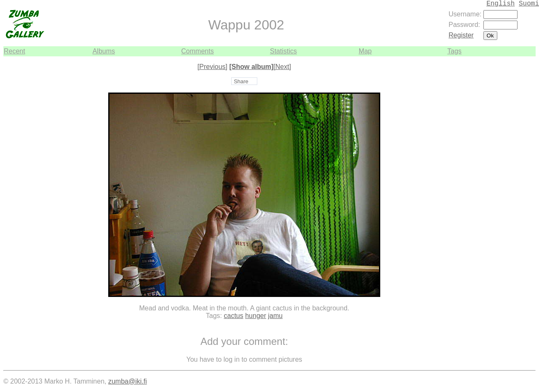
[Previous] (212, 67)
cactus (234, 316)
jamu (275, 316)
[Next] (282, 67)
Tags (454, 51)
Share (241, 81)
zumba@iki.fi (128, 381)
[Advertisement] (510, 183)
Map (365, 51)
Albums (104, 51)
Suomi (529, 4)
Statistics (283, 51)
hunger (256, 316)
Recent (15, 51)
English (500, 4)
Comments (197, 51)
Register (461, 35)
